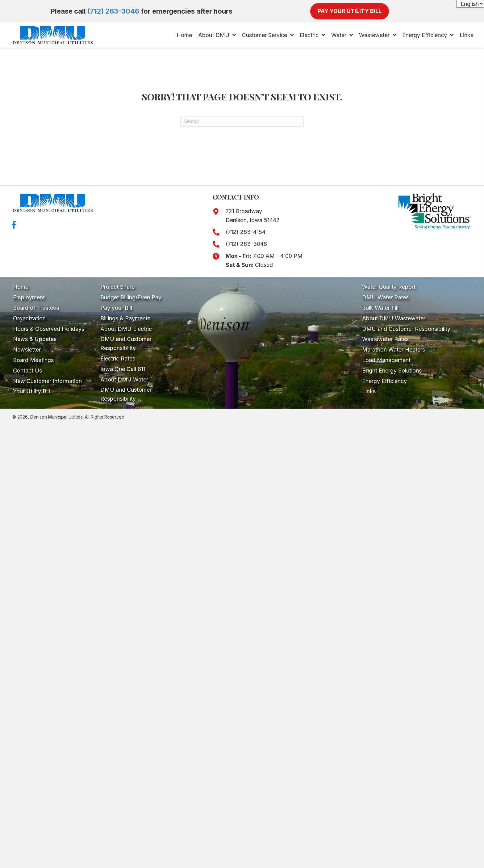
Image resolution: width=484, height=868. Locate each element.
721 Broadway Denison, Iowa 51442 (253, 216)
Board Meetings (33, 360)
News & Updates (35, 339)
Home (21, 287)
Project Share (117, 287)
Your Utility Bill (31, 391)
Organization (29, 318)
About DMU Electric (126, 329)
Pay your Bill (116, 308)
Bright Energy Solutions (392, 371)
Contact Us (27, 371)
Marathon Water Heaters (394, 350)
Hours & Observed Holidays (49, 329)
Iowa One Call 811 (123, 369)
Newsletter (27, 350)
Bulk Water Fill (380, 308)
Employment (29, 297)
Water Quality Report (389, 287)
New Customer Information (47, 381)
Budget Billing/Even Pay (131, 297)
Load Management (386, 360)
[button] (14, 225)
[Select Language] (470, 4)
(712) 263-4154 (246, 232)
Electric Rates (118, 358)
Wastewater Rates (385, 339)
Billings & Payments (125, 318)
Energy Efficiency (384, 381)
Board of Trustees (36, 308)
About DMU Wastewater (394, 318)
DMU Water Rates (385, 297)
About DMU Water (124, 379)
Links (369, 391)
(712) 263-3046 (113, 11)
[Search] (242, 121)
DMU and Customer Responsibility (126, 343)
